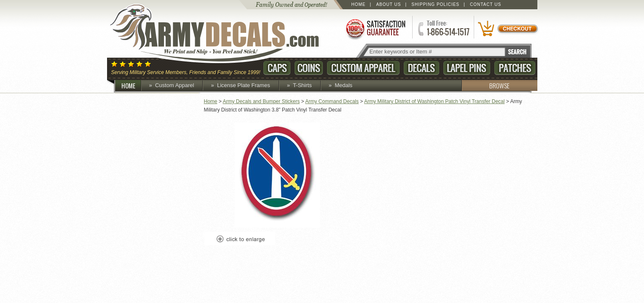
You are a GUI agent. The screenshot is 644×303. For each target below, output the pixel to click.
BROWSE (486, 85)
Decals (421, 68)
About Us (388, 4)
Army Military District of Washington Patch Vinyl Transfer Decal (434, 101)
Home (359, 4)
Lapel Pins (467, 68)
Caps (277, 68)
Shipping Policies (435, 4)
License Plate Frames (244, 85)
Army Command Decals (332, 101)
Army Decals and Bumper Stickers (262, 101)
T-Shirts (302, 85)
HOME (131, 85)
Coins (309, 68)
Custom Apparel (363, 68)
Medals (343, 85)
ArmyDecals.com (223, 34)
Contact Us (486, 4)
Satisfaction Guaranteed (375, 28)
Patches (515, 68)
